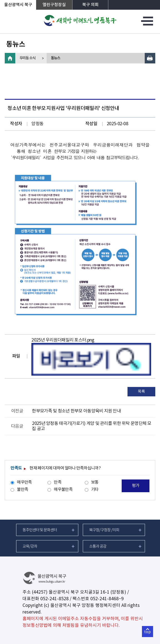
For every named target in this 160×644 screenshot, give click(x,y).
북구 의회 (90, 5)
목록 (141, 392)
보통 (95, 482)
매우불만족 (63, 490)
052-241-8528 (54, 599)
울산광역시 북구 (18, 5)
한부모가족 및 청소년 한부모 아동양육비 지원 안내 (76, 411)
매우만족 (24, 482)
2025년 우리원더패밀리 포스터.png (63, 340)
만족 (58, 482)
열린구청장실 (54, 5)
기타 (95, 490)
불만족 (22, 490)
